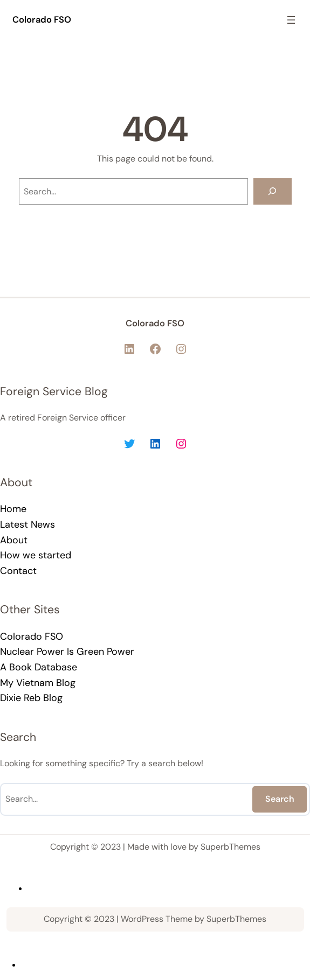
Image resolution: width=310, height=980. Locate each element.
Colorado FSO (42, 20)
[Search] (273, 191)
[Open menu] (291, 20)
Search (280, 799)
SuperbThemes (230, 847)
